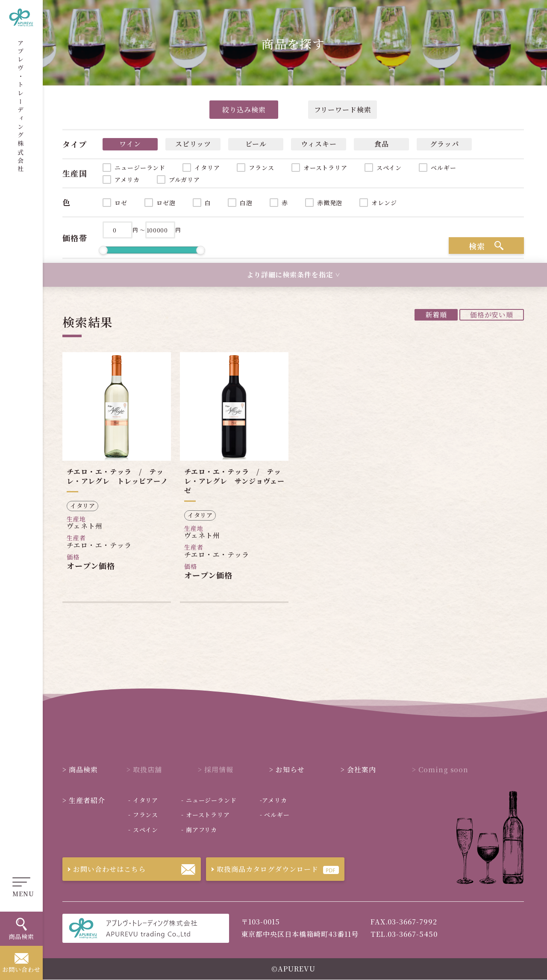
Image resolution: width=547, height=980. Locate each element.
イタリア (207, 168)
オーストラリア (325, 168)
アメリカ (127, 180)
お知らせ (287, 770)
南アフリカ (199, 830)
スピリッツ (193, 144)
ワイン (130, 144)
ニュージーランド (140, 168)
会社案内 (358, 770)
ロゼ (121, 203)
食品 (382, 144)
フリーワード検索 (343, 110)
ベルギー (443, 168)
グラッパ (444, 144)
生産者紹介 (84, 800)
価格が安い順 (492, 315)
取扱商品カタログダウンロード (262, 869)
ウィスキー (319, 144)
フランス (261, 168)
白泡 (246, 203)
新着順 (436, 315)
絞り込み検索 (244, 110)
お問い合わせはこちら (104, 869)
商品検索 (80, 770)
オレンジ (384, 203)
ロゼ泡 (166, 203)
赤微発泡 (330, 203)
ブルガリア (184, 180)
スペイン (389, 168)
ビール (256, 144)
